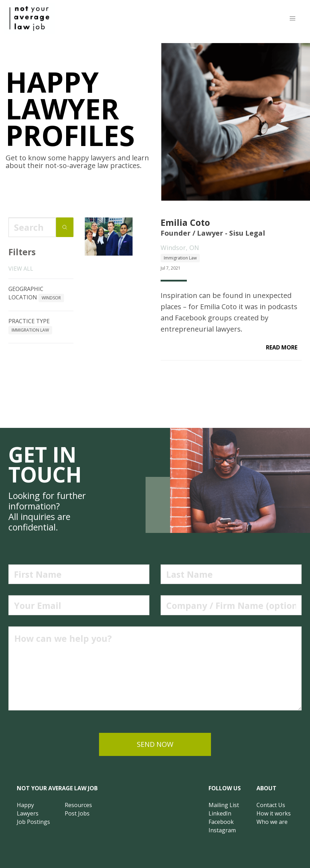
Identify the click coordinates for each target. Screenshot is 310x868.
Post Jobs (77, 813)
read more (282, 347)
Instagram (222, 830)
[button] (293, 19)
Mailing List (224, 805)
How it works (274, 813)
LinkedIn (220, 813)
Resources (78, 805)
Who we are (272, 822)
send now (155, 744)
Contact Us (271, 805)
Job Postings (33, 822)
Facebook (221, 822)
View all (21, 269)
